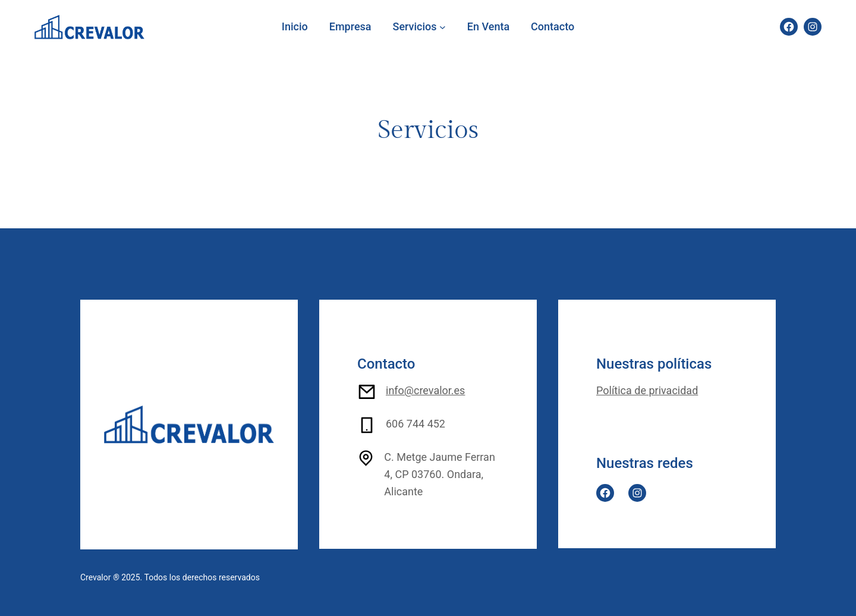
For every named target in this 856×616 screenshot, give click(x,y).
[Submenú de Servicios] (443, 27)
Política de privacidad (647, 390)
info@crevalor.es (425, 390)
